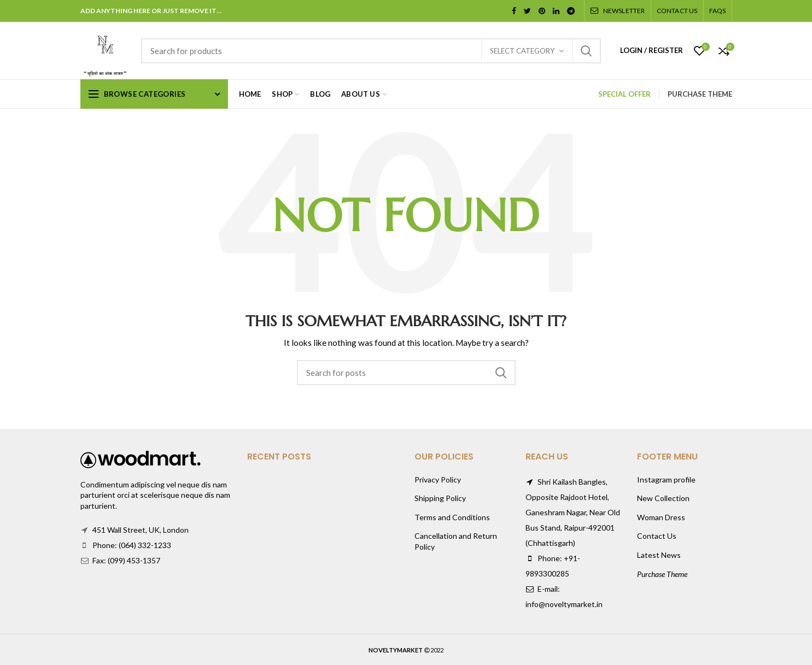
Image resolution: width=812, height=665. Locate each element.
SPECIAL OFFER (624, 94)
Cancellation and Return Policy (456, 541)
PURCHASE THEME (700, 94)
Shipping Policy (440, 498)
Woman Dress (661, 517)
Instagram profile (666, 479)
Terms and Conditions (452, 517)
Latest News (659, 555)
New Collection (663, 498)
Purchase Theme (662, 574)
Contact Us (657, 536)
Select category (522, 51)
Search (586, 51)
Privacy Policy (438, 479)
